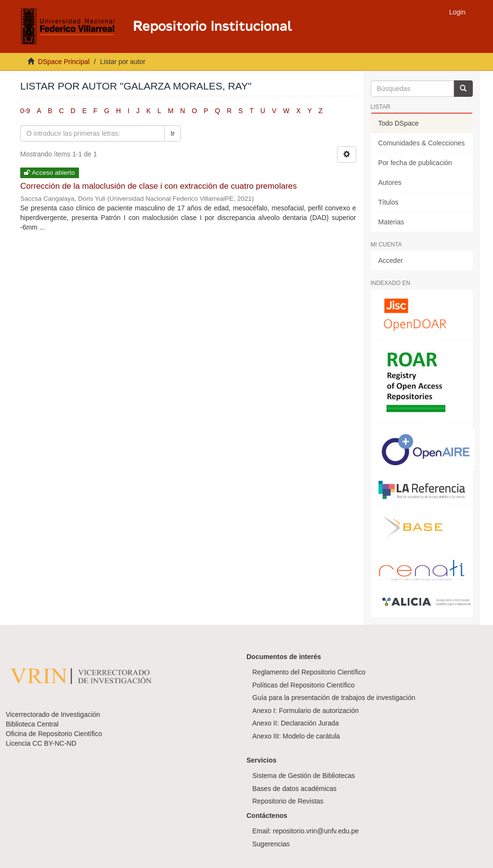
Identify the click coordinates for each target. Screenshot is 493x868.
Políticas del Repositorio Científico (303, 685)
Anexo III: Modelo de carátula (296, 736)
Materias (391, 222)
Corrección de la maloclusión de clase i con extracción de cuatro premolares (159, 186)
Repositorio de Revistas (288, 801)
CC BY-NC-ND (54, 743)
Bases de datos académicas (294, 789)
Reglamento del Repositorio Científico (309, 672)
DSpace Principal (64, 62)
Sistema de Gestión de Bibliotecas (304, 776)
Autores (390, 182)
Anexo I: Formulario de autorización (305, 711)
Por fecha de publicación (415, 163)
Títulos (389, 202)
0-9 (25, 111)
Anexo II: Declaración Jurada (296, 723)
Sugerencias (271, 844)
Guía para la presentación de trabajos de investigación (334, 698)
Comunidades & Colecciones (422, 143)
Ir (173, 133)
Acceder (391, 260)
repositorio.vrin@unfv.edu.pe (316, 831)
